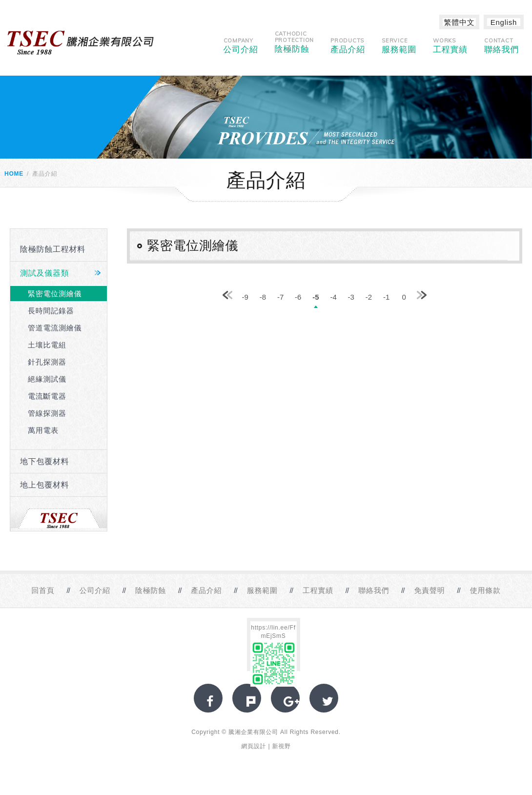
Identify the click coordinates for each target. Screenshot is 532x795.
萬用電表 (43, 430)
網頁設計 (254, 746)
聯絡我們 (501, 46)
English (504, 22)
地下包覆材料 (45, 461)
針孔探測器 (47, 362)
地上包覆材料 (45, 485)
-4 (333, 297)
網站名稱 (81, 43)
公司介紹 (241, 46)
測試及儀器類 (45, 273)
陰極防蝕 (295, 42)
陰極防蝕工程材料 (53, 249)
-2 (369, 297)
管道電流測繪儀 (55, 328)
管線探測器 (47, 413)
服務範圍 (399, 46)
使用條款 (485, 590)
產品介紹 (348, 46)
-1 (386, 297)
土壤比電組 (47, 345)
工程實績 (450, 46)
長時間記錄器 (51, 311)
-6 (298, 297)
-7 (280, 297)
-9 (245, 297)
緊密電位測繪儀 (55, 294)
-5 (316, 297)
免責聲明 (429, 590)
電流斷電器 (47, 396)
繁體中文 (460, 22)
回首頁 (43, 590)
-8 (263, 297)
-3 (351, 297)
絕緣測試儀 (47, 379)
